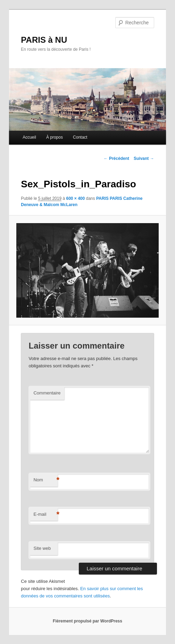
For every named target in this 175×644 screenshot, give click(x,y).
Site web (42, 548)
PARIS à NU (44, 40)
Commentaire (47, 393)
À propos (55, 137)
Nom (45, 480)
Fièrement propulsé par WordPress (87, 621)
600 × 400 (75, 198)
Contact (80, 137)
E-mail (45, 515)
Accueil (29, 137)
